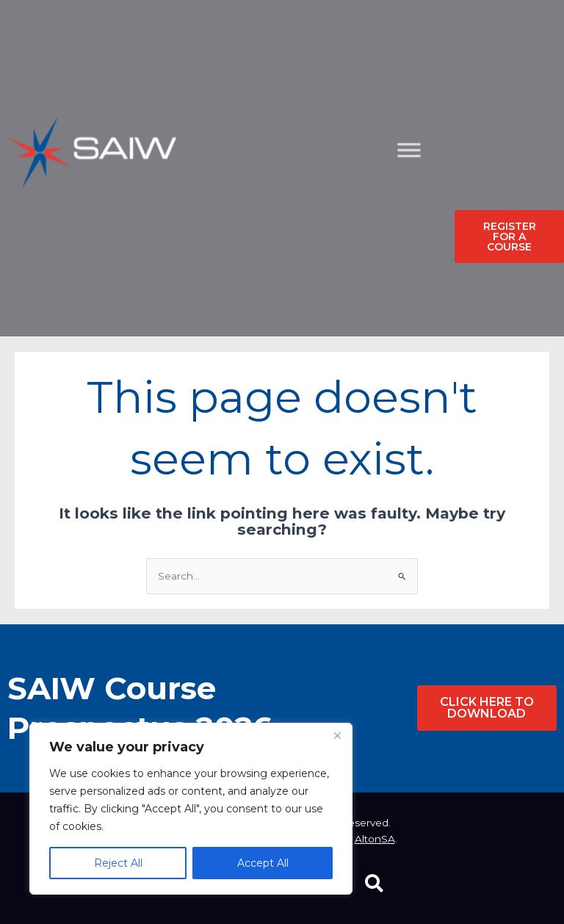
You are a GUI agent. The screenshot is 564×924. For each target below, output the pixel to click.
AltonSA (375, 839)
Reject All (118, 863)
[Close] (337, 735)
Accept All (263, 863)
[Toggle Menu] (421, 224)
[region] (191, 809)
